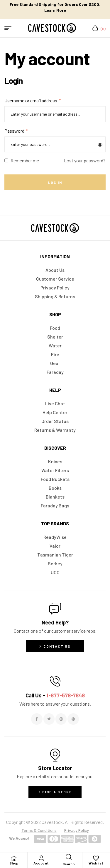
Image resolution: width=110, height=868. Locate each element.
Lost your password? (85, 160)
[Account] (41, 858)
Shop (14, 863)
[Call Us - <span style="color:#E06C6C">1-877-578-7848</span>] (55, 681)
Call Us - (55, 695)
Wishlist (96, 863)
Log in (55, 182)
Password (16, 131)
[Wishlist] (96, 858)
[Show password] (100, 144)
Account (41, 863)
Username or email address (33, 100)
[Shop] (14, 858)
